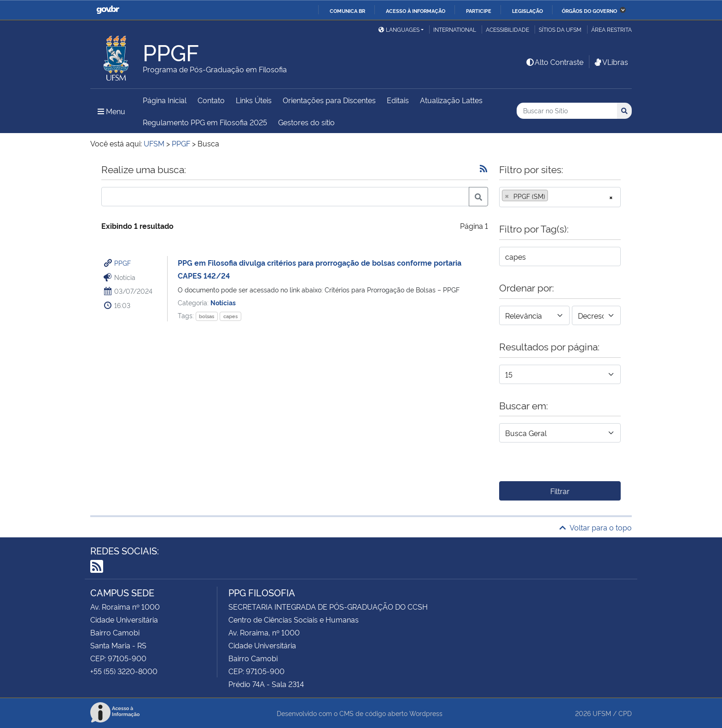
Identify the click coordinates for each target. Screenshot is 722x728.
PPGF (122, 263)
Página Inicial (165, 100)
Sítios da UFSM (560, 29)
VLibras (611, 62)
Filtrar (560, 491)
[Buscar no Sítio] (567, 111)
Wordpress (426, 713)
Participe (479, 11)
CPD (625, 713)
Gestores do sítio (306, 122)
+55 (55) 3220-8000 (124, 671)
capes (230, 316)
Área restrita (611, 29)
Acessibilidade (507, 29)
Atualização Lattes (451, 100)
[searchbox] (553, 196)
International (455, 29)
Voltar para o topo (596, 527)
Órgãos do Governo (589, 11)
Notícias (223, 302)
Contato (211, 100)
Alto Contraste (554, 62)
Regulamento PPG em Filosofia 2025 (205, 122)
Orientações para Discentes (329, 100)
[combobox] (560, 197)
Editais (398, 100)
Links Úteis (254, 100)
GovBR (108, 10)
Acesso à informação (416, 11)
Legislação (527, 11)
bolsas (207, 316)
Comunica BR (347, 11)
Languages (399, 29)
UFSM (602, 713)
